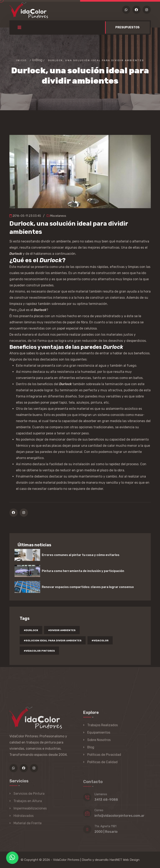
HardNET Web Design (124, 860)
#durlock (31, 630)
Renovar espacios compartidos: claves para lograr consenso (88, 587)
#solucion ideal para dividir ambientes (53, 641)
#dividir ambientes (62, 630)
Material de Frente (28, 825)
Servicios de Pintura (29, 796)
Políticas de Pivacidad (104, 757)
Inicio (21, 60)
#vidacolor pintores (39, 651)
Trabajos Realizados (103, 727)
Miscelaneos (56, 216)
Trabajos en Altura (28, 803)
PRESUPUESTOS (127, 27)
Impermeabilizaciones (30, 811)
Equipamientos (99, 735)
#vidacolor (100, 641)
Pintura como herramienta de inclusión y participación (83, 571)
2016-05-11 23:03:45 (25, 216)
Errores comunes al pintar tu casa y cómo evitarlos (81, 555)
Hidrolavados (24, 818)
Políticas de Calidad (102, 764)
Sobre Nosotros (99, 742)
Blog (39, 60)
